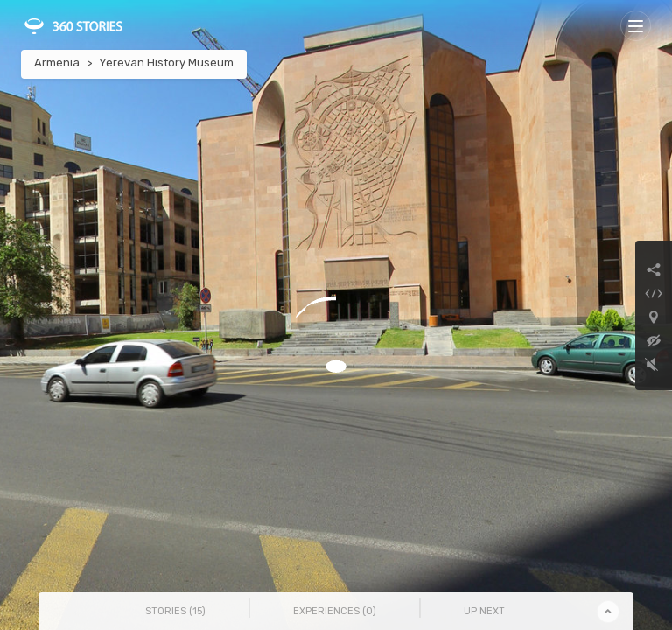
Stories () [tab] (175, 611)
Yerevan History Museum (166, 63)
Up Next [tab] (484, 611)
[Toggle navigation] (636, 26)
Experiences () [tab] (335, 611)
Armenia (57, 63)
